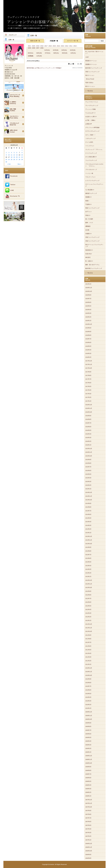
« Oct (9, 164)
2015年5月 (88, 474)
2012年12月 (89, 580)
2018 (42, 46)
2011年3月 (88, 657)
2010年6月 (88, 690)
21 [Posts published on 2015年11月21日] (19, 157)
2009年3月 (88, 745)
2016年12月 (89, 405)
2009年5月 (88, 737)
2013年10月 (89, 544)
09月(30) (65, 53)
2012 (67, 46)
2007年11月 (89, 803)
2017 (46, 46)
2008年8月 (88, 770)
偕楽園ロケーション (91, 64)
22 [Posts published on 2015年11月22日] (22, 157)
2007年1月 (88, 840)
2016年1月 (88, 445)
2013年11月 (89, 540)
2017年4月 (88, 390)
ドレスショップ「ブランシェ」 (94, 150)
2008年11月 (89, 759)
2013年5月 (88, 562)
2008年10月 (89, 763)
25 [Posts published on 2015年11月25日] (11, 160)
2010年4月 (88, 697)
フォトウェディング (91, 160)
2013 (62, 46)
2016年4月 (88, 434)
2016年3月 (88, 438)
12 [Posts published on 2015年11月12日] (14, 155)
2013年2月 (88, 573)
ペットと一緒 (89, 173)
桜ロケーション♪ (90, 86)
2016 (50, 46)
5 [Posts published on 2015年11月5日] (14, 153)
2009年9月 (88, 723)
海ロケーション (90, 75)
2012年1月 (88, 621)
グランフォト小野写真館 (92, 128)
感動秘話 (88, 226)
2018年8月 (88, 335)
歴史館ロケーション (91, 61)
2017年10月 (89, 368)
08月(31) (56, 53)
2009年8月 (88, 726)
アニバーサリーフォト (92, 102)
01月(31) (47, 50)
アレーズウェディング (92, 106)
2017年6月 (88, 383)
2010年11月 (89, 672)
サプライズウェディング (92, 131)
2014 (58, 46)
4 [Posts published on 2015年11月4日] (12, 153)
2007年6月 (88, 822)
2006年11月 (89, 847)
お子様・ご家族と (90, 120)
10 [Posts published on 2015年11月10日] (9, 155)
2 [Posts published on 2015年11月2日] (6, 153)
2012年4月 (88, 610)
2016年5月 (88, 430)
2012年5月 (88, 606)
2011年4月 (88, 653)
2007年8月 (88, 814)
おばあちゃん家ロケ (91, 117)
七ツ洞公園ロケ (90, 190)
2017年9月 (88, 372)
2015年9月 (88, 460)
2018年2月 (88, 357)
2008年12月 (89, 756)
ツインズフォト (90, 146)
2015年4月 (88, 478)
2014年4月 (88, 522)
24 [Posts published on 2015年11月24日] (9, 160)
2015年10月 (89, 456)
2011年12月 (89, 624)
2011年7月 (88, 642)
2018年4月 (88, 350)
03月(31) (64, 50)
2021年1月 (88, 284)
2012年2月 (88, 617)
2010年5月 (88, 694)
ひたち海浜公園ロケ (91, 157)
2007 (38, 48)
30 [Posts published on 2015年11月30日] (6, 162)
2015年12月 (89, 449)
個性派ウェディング (91, 193)
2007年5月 (88, 825)
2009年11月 (89, 716)
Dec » (19, 164)
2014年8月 (88, 507)
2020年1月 (88, 321)
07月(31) (48, 53)
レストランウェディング (92, 181)
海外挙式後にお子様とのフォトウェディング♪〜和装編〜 (44, 68)
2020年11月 (89, 288)
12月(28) (39, 56)
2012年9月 (88, 591)
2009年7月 (88, 730)
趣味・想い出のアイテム (92, 265)
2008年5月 (88, 781)
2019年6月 (88, 328)
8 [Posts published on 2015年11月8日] (22, 153)
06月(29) (39, 53)
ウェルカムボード (90, 113)
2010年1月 (88, 708)
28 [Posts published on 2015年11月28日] (19, 160)
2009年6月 (88, 734)
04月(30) (73, 50)
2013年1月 (88, 577)
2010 (75, 46)
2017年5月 (88, 386)
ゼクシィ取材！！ (90, 135)
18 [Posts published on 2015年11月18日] (11, 157)
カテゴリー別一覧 (73, 41)
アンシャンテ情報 (90, 109)
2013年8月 (88, 551)
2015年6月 (88, 471)
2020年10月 (89, 291)
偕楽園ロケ (89, 197)
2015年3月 (88, 482)
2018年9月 (88, 332)
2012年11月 (89, 584)
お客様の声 (89, 124)
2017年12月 (89, 361)
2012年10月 (89, 588)
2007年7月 (88, 818)
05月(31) (31, 53)
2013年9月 (88, 547)
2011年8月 (88, 639)
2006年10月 (89, 851)
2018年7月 (88, 339)
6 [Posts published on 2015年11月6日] (17, 153)
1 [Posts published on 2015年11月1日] (22, 150)
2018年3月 (88, 353)
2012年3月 (88, 613)
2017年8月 (88, 375)
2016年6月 (88, 427)
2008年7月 (88, 774)
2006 (42, 48)
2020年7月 (88, 299)
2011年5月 (88, 650)
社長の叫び (89, 254)
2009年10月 (89, 719)
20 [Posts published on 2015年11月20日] (17, 157)
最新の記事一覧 (35, 41)
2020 (34, 46)
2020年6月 (88, 302)
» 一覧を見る (89, 91)
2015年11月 (89, 452)
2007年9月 (88, 811)
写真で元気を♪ (90, 83)
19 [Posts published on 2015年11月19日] (14, 157)
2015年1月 (88, 489)
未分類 (87, 230)
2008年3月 (88, 789)
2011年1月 (88, 664)
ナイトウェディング (91, 153)
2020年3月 (88, 313)
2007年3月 (88, 833)
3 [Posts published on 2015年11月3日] (9, 153)
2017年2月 (88, 397)
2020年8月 (88, 295)
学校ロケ (88, 215)
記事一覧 (14, 40)
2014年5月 (88, 518)
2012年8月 (88, 595)
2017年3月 (88, 394)
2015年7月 (88, 467)
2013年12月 (89, 536)
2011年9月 (88, 635)
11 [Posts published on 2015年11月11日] (11, 155)
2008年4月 (88, 785)
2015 (54, 46)
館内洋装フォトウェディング (94, 68)
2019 (38, 46)
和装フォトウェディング (92, 208)
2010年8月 (88, 683)
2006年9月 (88, 855)
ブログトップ (14, 35)
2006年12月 (89, 844)
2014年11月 (89, 496)
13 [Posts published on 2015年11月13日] (17, 155)
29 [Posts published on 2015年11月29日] (22, 160)
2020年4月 (88, 310)
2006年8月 (88, 858)
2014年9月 (88, 503)
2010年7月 (88, 686)
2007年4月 (88, 829)
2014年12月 (89, 492)
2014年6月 (88, 514)
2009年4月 (88, 741)
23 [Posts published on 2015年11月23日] (6, 160)
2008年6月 (88, 778)
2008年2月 (88, 792)
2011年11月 (89, 628)
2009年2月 (88, 748)
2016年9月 (88, 416)
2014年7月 (88, 511)
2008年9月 (88, 767)
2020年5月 (88, 306)
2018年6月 (88, 342)
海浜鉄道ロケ (89, 250)
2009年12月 (89, 712)
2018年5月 (88, 346)
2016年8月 (88, 419)
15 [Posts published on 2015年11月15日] (22, 155)
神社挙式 (88, 257)
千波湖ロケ (89, 204)
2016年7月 (88, 423)
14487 (87, 57)
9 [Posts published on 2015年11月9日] (6, 155)
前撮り (87, 201)
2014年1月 (88, 533)
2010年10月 (89, 675)
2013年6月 (88, 558)
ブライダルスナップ (91, 170)
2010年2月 (88, 705)
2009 (29, 48)
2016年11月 (89, 408)
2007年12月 (89, 800)
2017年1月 (88, 401)
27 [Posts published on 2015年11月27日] (17, 160)
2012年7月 (88, 599)
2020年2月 (88, 317)
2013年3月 (88, 569)
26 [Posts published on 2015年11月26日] (14, 160)
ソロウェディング (90, 139)
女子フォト (89, 212)
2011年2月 (88, 661)
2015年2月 (88, 485)
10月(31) (73, 53)
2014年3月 (88, 525)
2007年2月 (88, 836)
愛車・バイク (89, 223)
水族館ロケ (89, 234)
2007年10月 (89, 807)
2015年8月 (88, 463)
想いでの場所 (89, 219)
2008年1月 (88, 796)
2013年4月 (88, 566)
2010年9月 (88, 679)
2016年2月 (88, 441)
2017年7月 (88, 379)
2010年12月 (89, 668)
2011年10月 (89, 631)
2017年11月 (89, 364)
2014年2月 (88, 529)
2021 (29, 46)
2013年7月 (88, 555)
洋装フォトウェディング (92, 72)
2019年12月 (89, 324)
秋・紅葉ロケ (89, 261)
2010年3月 (88, 701)
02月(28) (56, 50)
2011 (71, 46)
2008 (34, 48)
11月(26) (31, 56)
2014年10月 (89, 500)
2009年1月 (88, 752)
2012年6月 (88, 602)
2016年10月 (89, 412)
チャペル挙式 (89, 142)
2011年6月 (88, 646)
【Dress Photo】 (90, 79)
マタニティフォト (90, 177)
